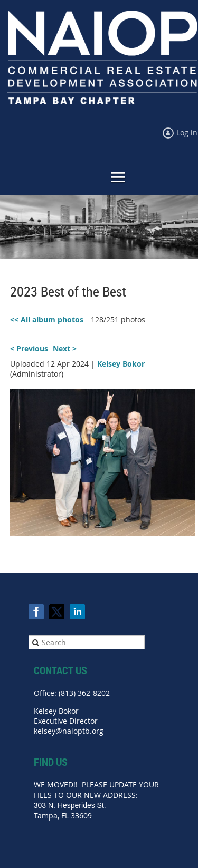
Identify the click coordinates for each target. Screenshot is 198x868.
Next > (65, 348)
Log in (187, 132)
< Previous (29, 348)
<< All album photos (47, 319)
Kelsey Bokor (121, 364)
